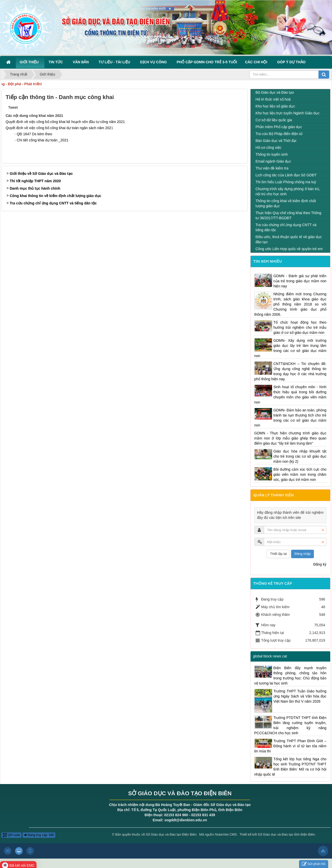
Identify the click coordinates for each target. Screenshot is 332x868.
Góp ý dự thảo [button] (291, 62)
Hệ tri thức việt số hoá (273, 99)
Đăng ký (320, 564)
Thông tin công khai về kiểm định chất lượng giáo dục (286, 203)
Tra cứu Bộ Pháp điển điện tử (279, 134)
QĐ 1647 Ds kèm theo (35, 134)
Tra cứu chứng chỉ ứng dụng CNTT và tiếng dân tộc (53, 203)
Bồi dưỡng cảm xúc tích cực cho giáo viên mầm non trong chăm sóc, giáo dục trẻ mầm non (300, 474)
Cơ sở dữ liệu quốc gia (274, 120)
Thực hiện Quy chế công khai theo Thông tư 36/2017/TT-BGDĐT (288, 215)
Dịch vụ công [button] (155, 62)
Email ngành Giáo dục (273, 161)
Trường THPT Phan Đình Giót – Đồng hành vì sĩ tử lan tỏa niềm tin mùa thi (290, 746)
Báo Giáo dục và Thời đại (276, 141)
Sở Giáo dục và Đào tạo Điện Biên (171, 834)
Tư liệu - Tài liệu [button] (115, 62)
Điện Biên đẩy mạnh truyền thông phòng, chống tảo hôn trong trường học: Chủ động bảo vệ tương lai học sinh (290, 676)
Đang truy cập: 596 (39, 835)
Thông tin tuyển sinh (272, 154)
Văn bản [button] (82, 62)
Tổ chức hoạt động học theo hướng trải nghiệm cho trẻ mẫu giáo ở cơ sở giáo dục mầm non (300, 327)
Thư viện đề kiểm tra (272, 168)
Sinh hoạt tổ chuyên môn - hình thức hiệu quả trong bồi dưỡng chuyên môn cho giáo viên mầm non (290, 395)
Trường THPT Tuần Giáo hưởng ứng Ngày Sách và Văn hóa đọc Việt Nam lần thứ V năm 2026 (300, 696)
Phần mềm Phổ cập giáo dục (279, 127)
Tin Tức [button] (57, 62)
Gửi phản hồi (314, 864)
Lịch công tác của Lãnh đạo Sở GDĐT (286, 175)
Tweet (13, 107)
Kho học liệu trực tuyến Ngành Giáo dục (288, 113)
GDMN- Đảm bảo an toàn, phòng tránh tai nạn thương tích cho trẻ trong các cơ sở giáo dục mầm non (290, 418)
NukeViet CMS (226, 834)
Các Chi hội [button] (257, 62)
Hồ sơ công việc (269, 148)
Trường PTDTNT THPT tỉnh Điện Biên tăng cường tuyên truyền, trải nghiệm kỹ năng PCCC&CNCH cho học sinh (290, 725)
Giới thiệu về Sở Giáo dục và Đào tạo (41, 174)
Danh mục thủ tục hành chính (35, 188)
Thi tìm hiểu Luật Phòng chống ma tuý (286, 182)
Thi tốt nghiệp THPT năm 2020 (35, 181)
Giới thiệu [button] (30, 62)
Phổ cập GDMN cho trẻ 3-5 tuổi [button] (207, 62)
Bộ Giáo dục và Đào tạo (275, 92)
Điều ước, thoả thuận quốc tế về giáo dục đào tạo (289, 239)
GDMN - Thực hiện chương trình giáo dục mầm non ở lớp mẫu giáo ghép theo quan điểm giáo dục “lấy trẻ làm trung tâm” (290, 438)
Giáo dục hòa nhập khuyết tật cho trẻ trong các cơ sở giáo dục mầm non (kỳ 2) (300, 456)
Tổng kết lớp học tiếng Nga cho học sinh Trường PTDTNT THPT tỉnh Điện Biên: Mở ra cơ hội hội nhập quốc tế (290, 767)
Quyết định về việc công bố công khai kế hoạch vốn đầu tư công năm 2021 (65, 122)
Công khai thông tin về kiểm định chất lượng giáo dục (55, 196)
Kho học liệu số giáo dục (275, 106)
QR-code (11, 835)
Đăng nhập (303, 554)
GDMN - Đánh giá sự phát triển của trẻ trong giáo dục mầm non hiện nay (300, 281)
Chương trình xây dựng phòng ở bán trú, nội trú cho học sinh (288, 191)
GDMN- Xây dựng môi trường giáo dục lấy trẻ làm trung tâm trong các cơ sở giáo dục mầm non (290, 348)
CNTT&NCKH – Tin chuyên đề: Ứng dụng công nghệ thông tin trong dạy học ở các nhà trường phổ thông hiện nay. (290, 371)
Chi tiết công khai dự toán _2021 (43, 140)
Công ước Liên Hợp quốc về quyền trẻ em (289, 249)
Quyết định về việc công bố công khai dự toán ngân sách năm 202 (58, 128)
